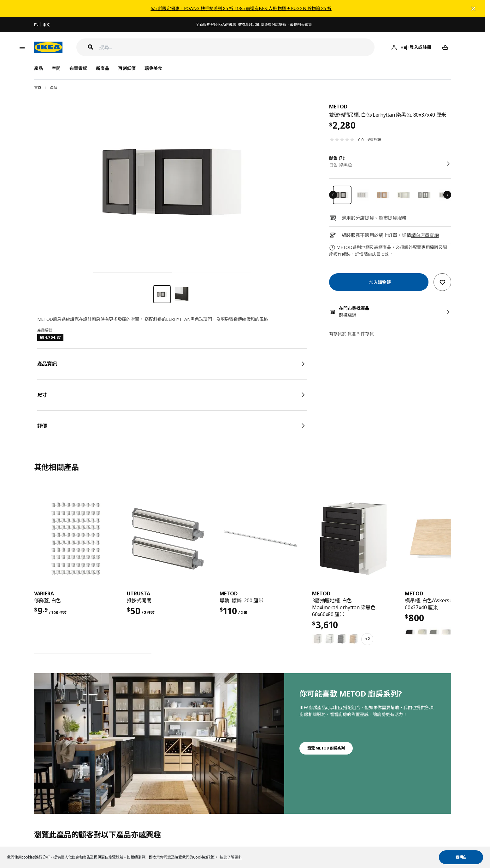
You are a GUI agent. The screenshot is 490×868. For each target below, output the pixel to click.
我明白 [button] (461, 857)
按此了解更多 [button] (231, 857)
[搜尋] (237, 47)
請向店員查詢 (425, 235)
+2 (367, 639)
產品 (53, 87)
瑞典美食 (153, 68)
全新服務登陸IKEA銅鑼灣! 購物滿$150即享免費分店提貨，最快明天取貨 (254, 24)
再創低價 (127, 68)
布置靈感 (78, 68)
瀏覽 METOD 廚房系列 (326, 748)
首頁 (38, 87)
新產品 (103, 68)
